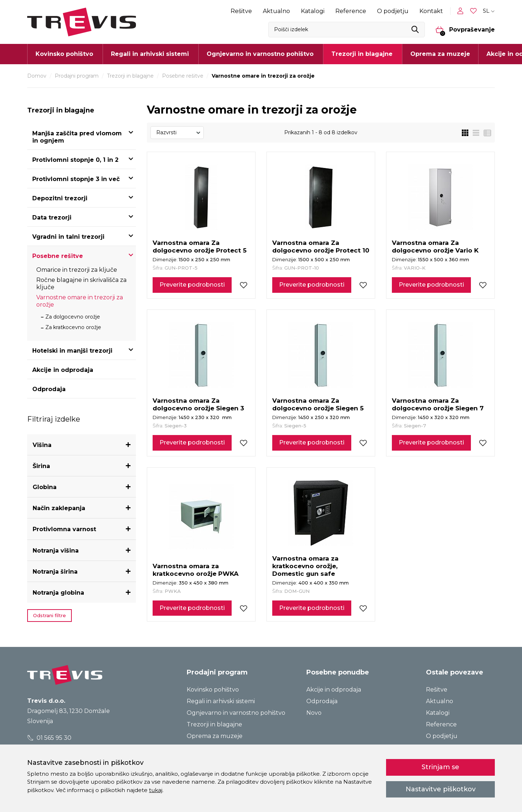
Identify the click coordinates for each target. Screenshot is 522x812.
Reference (351, 11)
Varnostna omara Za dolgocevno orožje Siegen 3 (198, 404)
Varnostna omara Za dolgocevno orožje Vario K (435, 247)
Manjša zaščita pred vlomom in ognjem (77, 137)
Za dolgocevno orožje (73, 317)
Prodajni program (77, 76)
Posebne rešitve (183, 76)
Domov (37, 76)
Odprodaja (49, 389)
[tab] (82, 445)
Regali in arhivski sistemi (221, 701)
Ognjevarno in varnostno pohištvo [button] (260, 54)
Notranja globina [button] (58, 593)
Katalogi (313, 11)
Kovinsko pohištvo (213, 690)
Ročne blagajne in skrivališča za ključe (81, 284)
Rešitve (241, 11)
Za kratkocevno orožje (73, 327)
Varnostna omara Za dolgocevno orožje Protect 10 (321, 247)
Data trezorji (52, 218)
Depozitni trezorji (60, 198)
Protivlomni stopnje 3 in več (76, 179)
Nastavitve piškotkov (441, 789)
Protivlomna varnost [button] (64, 529)
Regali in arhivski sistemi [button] (150, 54)
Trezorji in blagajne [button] (362, 54)
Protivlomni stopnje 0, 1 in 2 (75, 160)
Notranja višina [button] (56, 551)
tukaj (156, 790)
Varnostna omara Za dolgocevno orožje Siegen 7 (438, 404)
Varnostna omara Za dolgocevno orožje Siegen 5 (318, 404)
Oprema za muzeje (440, 54)
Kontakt (431, 11)
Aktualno (276, 11)
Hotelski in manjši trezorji (72, 351)
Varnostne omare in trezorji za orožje (80, 301)
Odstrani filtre (49, 615)
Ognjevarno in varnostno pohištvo (236, 713)
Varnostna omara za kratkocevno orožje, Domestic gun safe (305, 566)
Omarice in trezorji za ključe (77, 270)
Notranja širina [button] (55, 572)
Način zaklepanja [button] (59, 508)
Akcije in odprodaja (63, 370)
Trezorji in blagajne (130, 76)
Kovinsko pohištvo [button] (64, 54)
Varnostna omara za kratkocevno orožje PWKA (196, 570)
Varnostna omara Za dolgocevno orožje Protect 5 (200, 247)
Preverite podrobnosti (192, 285)
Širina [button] (41, 466)
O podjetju (393, 11)
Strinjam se (440, 767)
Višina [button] (42, 445)
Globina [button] (45, 487)
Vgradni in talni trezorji (68, 237)
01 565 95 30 (49, 738)
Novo (314, 713)
